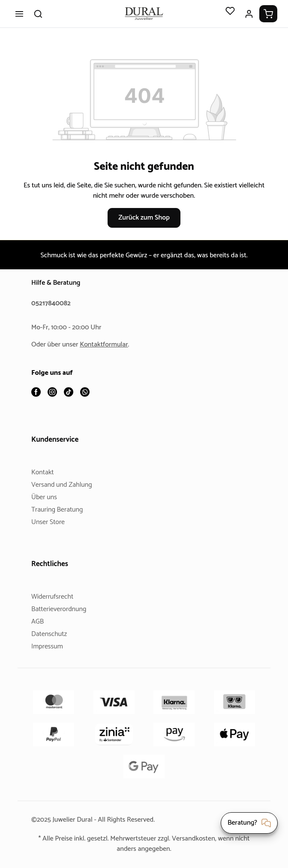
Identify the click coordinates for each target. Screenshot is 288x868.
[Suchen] (38, 14)
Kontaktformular (107, 345)
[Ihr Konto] (249, 14)
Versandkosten (206, 839)
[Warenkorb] (268, 14)
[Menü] (19, 14)
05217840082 (52, 304)
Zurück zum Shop (144, 218)
